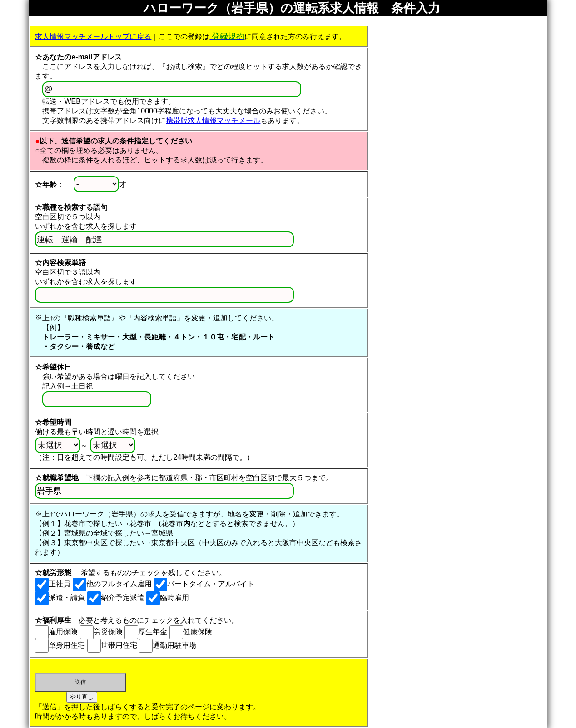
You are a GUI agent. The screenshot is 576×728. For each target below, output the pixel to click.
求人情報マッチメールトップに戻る (93, 37)
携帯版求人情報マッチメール (213, 121)
